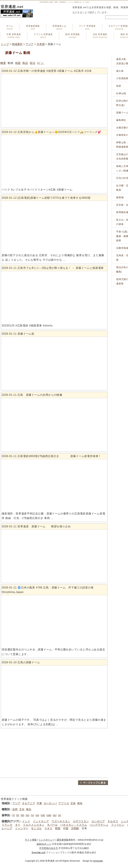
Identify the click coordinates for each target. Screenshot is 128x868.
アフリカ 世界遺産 (43, 36)
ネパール (52, 825)
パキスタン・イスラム (74, 825)
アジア (29, 44)
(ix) (55, 815)
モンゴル (36, 828)
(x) (60, 815)
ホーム (10, 27)
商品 (25, 63)
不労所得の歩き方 (48, 848)
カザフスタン (81, 821)
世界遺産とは (59, 27)
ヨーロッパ (50, 803)
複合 (29, 809)
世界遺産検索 (33, 27)
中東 (39, 803)
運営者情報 (62, 840)
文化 (22, 809)
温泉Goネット (44, 844)
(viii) (49, 815)
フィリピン (118, 825)
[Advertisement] (54, 753)
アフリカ (64, 803)
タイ (18, 825)
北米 (73, 803)
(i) (13, 815)
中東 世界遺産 (14, 36)
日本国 (41, 44)
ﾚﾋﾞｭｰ (41, 63)
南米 (80, 803)
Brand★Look (38, 852)
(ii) (18, 815)
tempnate (98, 861)
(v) (32, 815)
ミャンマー (22, 828)
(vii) (43, 815)
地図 (18, 63)
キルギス (113, 821)
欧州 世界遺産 (73, 36)
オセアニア (28, 803)
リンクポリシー (46, 840)
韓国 (58, 828)
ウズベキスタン (61, 821)
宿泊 (32, 63)
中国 (66, 828)
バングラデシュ (99, 825)
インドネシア (41, 821)
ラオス (48, 828)
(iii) (22, 815)
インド (26, 821)
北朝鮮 (75, 828)
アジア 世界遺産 (87, 27)
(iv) (27, 815)
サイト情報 (31, 840)
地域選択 (17, 44)
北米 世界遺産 (100, 36)
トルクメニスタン (34, 825)
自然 (15, 809)
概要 (3, 63)
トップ (5, 44)
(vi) (37, 815)
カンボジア (98, 821)
